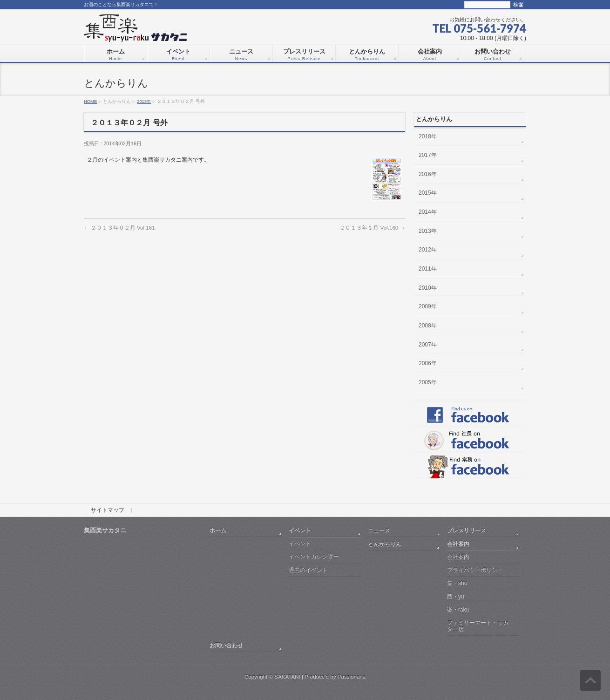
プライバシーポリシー (475, 570)
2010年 (428, 288)
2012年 (428, 250)
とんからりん (385, 544)
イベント (300, 530)
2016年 (428, 174)
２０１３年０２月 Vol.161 (119, 228)
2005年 (428, 382)
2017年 (428, 155)
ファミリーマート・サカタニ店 (478, 626)
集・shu (457, 583)
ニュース (379, 530)
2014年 (428, 212)
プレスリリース (467, 530)
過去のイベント (308, 570)
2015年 (428, 193)
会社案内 (458, 544)
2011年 (428, 269)
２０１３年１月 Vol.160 (372, 228)
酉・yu (456, 597)
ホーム (218, 530)
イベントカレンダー (314, 557)
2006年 (428, 363)
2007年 (428, 345)
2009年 (428, 306)
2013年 (144, 101)
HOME (90, 101)
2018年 (428, 136)
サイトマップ (108, 510)
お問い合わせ (226, 645)
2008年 (428, 326)
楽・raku (458, 610)
